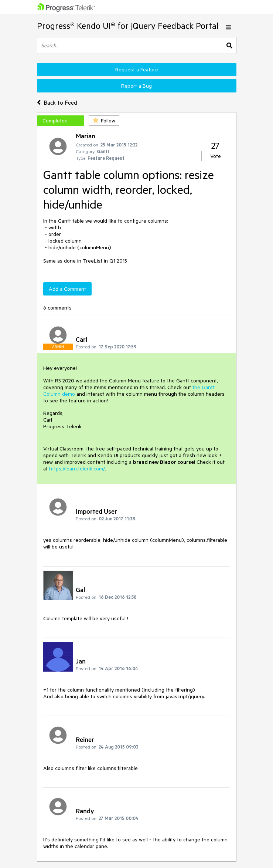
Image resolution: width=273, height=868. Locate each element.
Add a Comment (67, 289)
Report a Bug (136, 86)
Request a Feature (137, 70)
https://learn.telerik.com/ (77, 469)
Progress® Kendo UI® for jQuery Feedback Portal (128, 26)
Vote (216, 156)
